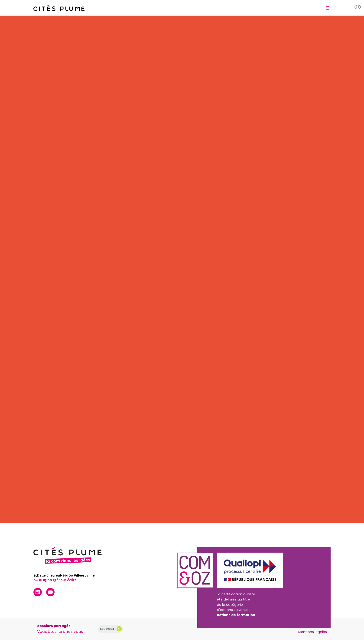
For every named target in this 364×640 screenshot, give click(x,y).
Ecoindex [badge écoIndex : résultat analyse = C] (111, 629)
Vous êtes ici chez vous (60, 631)
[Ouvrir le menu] (328, 8)
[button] (358, 7)
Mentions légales (313, 632)
